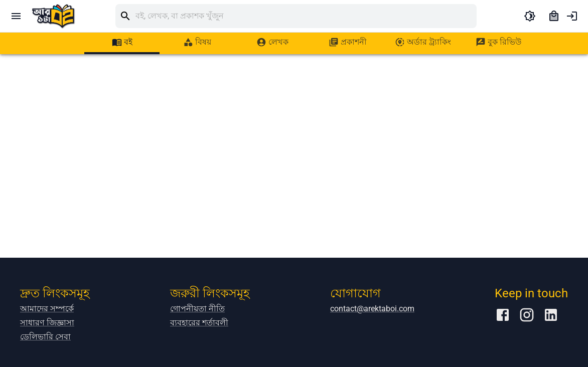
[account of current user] (572, 16)
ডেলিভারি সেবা (45, 337)
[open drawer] (16, 16)
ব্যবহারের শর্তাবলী (199, 323)
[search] (306, 16)
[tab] (122, 42)
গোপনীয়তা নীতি (197, 309)
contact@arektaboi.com (372, 309)
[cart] (554, 16)
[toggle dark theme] (530, 16)
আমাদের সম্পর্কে (47, 309)
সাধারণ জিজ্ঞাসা (47, 323)
